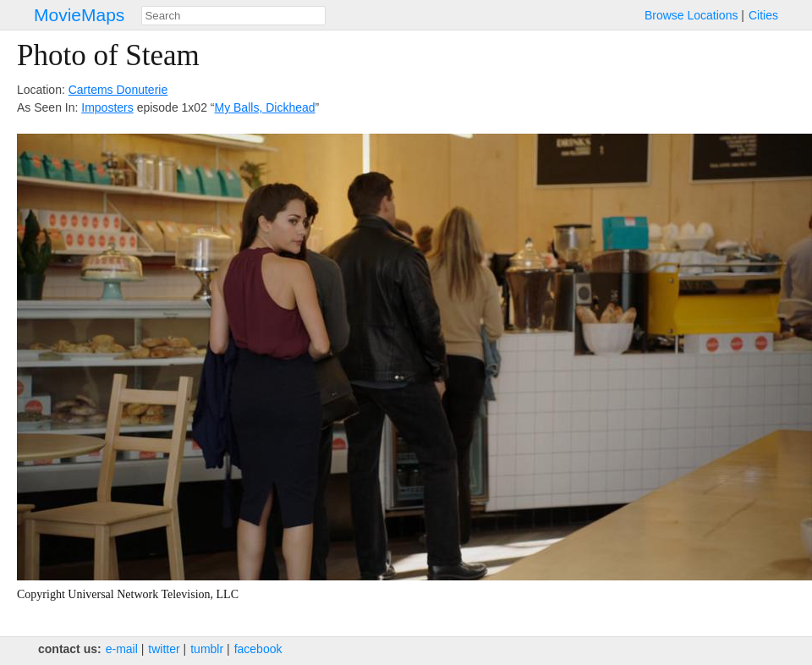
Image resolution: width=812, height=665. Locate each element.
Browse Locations (691, 15)
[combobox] (233, 16)
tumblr (207, 649)
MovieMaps (79, 15)
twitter (164, 649)
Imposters (107, 107)
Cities (763, 15)
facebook (258, 649)
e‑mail (122, 649)
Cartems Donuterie (118, 90)
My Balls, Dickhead (264, 107)
